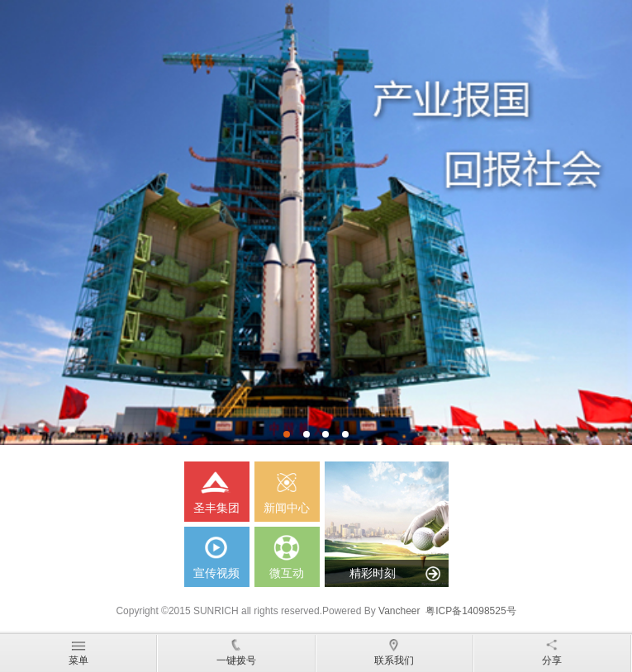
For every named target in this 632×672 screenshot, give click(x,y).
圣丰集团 (217, 488)
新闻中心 (287, 488)
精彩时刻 (373, 573)
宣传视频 (217, 553)
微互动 (287, 553)
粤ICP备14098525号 (470, 611)
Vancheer (399, 611)
